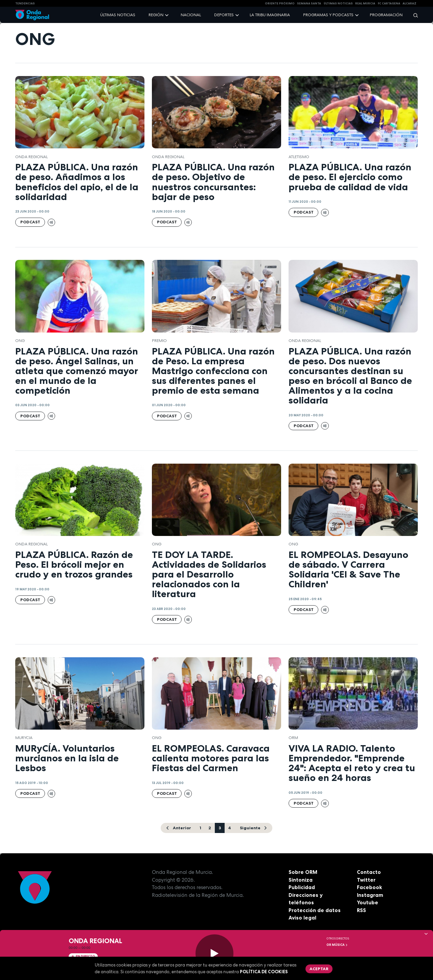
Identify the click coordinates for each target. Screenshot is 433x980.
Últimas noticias (118, 15)
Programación (386, 15)
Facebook (369, 887)
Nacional (191, 15)
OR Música (337, 945)
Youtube (368, 902)
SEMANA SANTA (309, 3)
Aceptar (319, 969)
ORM (293, 738)
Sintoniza (301, 880)
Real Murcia (365, 3)
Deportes (224, 15)
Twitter (366, 880)
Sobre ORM (303, 872)
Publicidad (302, 887)
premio (159, 341)
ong (20, 341)
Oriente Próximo (280, 3)
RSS (361, 910)
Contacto (369, 872)
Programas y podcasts (328, 15)
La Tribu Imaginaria (270, 15)
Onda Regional (31, 157)
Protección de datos (315, 910)
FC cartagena (389, 3)
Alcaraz (409, 3)
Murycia (24, 738)
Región (156, 15)
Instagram (370, 895)
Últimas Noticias (338, 3)
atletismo (299, 157)
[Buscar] (413, 15)
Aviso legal (302, 918)
